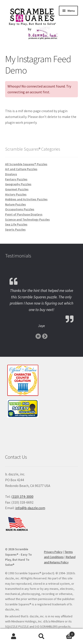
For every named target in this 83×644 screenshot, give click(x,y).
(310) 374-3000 (22, 496)
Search (41, 636)
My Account (14, 636)
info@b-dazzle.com (30, 508)
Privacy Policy (53, 552)
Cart (65, 633)
